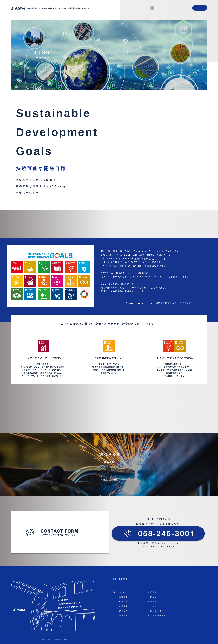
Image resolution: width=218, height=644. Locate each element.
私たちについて (121, 592)
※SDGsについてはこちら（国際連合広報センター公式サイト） (160, 303)
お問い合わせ (155, 611)
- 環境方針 (121, 615)
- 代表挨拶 (121, 601)
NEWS (172, 8)
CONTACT (200, 8)
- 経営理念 (121, 597)
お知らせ (153, 597)
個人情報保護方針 (157, 615)
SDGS (151, 8)
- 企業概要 (121, 606)
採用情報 (153, 601)
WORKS (162, 8)
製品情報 (153, 592)
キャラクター (155, 606)
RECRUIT (184, 8)
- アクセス (121, 611)
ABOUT (141, 8)
